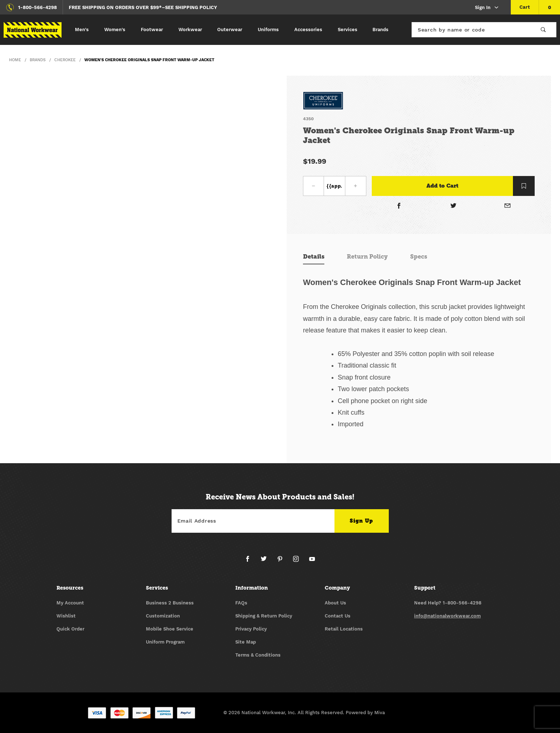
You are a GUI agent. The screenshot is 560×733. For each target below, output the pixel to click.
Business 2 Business (170, 603)
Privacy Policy (251, 629)
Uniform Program (165, 642)
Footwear (152, 30)
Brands (380, 30)
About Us (335, 603)
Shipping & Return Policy (264, 616)
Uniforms (268, 30)
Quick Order (70, 629)
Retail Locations (344, 629)
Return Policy (367, 257)
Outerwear (230, 30)
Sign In (487, 8)
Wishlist (66, 616)
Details (314, 257)
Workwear (190, 30)
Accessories (308, 30)
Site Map (246, 642)
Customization (163, 616)
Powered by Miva (365, 713)
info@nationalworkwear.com (447, 616)
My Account (70, 603)
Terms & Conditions (258, 655)
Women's (115, 30)
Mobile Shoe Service (170, 629)
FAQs (241, 603)
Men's (82, 30)
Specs (419, 257)
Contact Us (338, 616)
